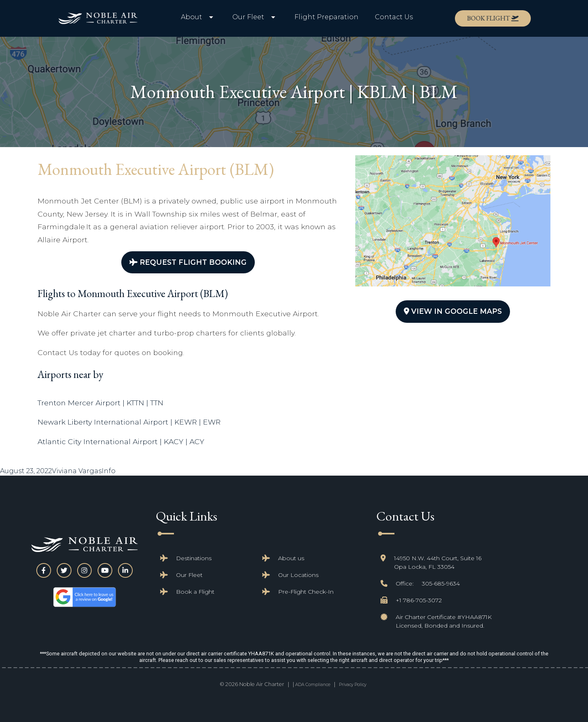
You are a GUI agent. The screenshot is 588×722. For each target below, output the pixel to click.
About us (291, 558)
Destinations (194, 558)
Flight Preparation (326, 17)
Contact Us (394, 17)
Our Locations (298, 575)
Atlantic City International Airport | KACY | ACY (121, 441)
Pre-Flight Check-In (306, 592)
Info (109, 471)
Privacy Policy (353, 685)
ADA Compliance (313, 685)
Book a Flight (195, 592)
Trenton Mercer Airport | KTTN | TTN (100, 403)
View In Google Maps (453, 311)
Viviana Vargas (77, 471)
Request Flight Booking (188, 262)
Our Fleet (189, 575)
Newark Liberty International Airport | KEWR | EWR (129, 422)
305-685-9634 (441, 583)
